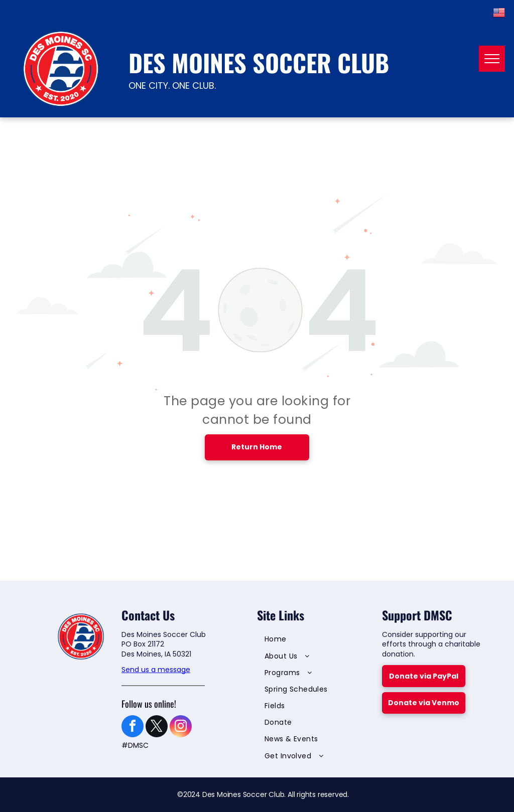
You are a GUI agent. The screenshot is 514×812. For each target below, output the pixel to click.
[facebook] (133, 727)
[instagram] (181, 727)
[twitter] (157, 727)
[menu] (492, 59)
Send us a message (156, 670)
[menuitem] (311, 641)
